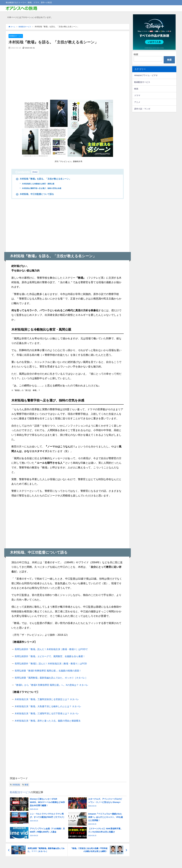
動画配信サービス (17, 36)
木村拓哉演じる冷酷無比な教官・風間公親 (41, 184)
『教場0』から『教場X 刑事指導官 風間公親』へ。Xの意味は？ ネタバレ (56, 685)
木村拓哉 (16, 785)
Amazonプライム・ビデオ (146, 75)
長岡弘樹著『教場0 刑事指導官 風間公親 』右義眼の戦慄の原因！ (52, 671)
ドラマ (137, 95)
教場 (26, 785)
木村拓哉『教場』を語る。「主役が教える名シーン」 (49, 179)
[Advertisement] (39, 77)
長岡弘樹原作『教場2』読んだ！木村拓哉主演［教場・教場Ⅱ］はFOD (55, 664)
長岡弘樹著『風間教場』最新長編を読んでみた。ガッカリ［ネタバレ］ (56, 678)
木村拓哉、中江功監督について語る (39, 194)
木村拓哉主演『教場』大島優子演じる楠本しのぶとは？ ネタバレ (52, 706)
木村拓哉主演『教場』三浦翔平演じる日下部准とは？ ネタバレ (51, 714)
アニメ (137, 102)
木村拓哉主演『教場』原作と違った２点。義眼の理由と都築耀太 (52, 721)
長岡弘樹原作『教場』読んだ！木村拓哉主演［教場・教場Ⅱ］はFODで (56, 649)
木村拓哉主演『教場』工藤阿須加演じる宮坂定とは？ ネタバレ (51, 699)
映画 (136, 89)
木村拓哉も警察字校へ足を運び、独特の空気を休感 (45, 188)
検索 (136, 54)
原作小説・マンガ (142, 109)
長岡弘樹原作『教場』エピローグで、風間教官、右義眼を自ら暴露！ (54, 657)
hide (35, 172)
